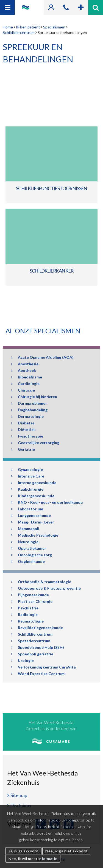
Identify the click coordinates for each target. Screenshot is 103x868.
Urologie (22, 660)
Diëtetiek (23, 429)
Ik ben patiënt (28, 27)
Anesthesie (25, 364)
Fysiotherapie (27, 436)
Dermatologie (27, 416)
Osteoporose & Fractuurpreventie (46, 588)
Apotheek (23, 370)
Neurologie (25, 542)
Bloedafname (27, 377)
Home (8, 27)
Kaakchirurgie (27, 489)
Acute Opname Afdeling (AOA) (42, 357)
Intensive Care (28, 476)
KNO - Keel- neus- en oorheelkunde (47, 502)
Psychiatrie (25, 608)
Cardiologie (25, 384)
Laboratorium (27, 509)
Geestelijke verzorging (35, 443)
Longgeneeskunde (31, 515)
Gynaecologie (27, 469)
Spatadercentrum (31, 641)
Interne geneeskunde (34, 483)
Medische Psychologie (35, 535)
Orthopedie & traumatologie (41, 582)
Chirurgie (23, 390)
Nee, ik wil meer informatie (33, 859)
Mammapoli (25, 529)
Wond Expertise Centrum (38, 674)
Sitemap (19, 795)
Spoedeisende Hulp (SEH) (37, 647)
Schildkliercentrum (19, 32)
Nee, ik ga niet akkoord (66, 851)
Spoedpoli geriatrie (32, 654)
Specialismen (54, 27)
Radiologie (24, 614)
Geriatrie (23, 449)
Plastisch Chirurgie (32, 601)
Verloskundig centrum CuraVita (43, 667)
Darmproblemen (29, 403)
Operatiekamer (29, 548)
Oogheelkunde (28, 561)
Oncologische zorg (31, 555)
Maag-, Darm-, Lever (33, 522)
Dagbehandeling (29, 410)
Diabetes (23, 423)
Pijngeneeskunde (30, 595)
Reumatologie (27, 621)
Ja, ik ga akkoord (23, 851)
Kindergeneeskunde (33, 496)
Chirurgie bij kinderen (34, 397)
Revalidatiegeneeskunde (37, 628)
